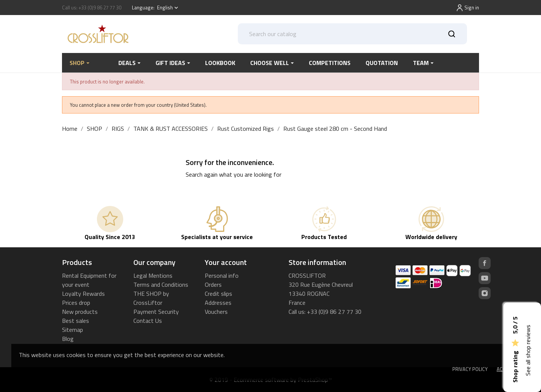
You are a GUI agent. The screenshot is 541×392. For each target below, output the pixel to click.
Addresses (218, 303)
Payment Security (156, 312)
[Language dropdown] (168, 8)
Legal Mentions (153, 275)
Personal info (222, 275)
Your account (226, 262)
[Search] (353, 34)
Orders (213, 285)
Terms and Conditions (161, 285)
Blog (68, 339)
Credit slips (218, 294)
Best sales (76, 321)
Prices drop (76, 303)
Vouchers (216, 312)
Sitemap (73, 330)
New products (80, 312)
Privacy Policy (470, 369)
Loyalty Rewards (83, 294)
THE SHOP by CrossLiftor (151, 298)
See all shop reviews (528, 350)
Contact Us (148, 321)
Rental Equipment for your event (89, 280)
